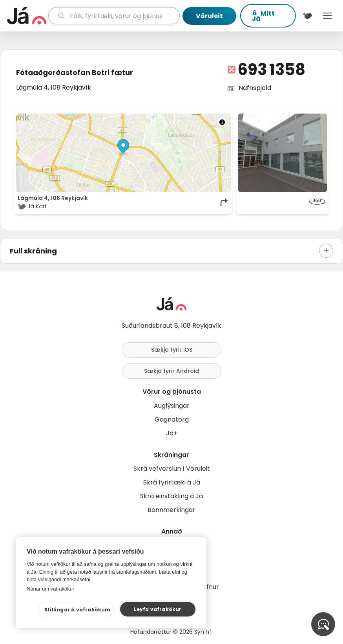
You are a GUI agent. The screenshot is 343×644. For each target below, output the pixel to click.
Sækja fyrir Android (171, 371)
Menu (327, 16)
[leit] (114, 16)
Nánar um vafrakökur (50, 589)
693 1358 (272, 70)
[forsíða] (27, 16)
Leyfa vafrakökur (158, 609)
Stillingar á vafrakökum (78, 610)
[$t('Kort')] (307, 16)
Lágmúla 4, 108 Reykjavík (54, 87)
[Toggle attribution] (222, 122)
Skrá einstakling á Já (171, 496)
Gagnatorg (172, 419)
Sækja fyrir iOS (172, 350)
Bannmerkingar (171, 510)
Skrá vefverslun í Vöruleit (172, 469)
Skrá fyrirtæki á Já (172, 482)
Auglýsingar (172, 406)
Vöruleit (209, 16)
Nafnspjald (255, 88)
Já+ (172, 433)
